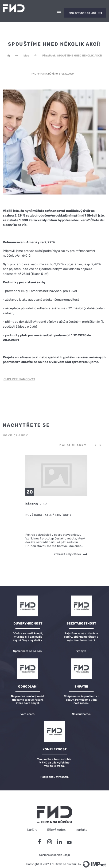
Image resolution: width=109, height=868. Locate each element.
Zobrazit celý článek (71, 546)
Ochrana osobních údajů (54, 847)
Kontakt (81, 821)
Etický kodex (56, 821)
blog (26, 47)
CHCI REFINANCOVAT (19, 371)
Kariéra (32, 821)
